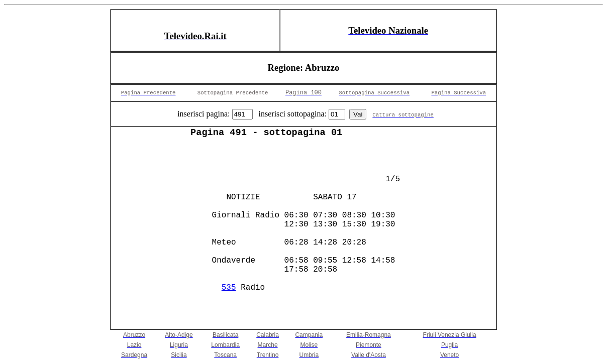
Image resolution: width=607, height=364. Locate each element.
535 (229, 288)
